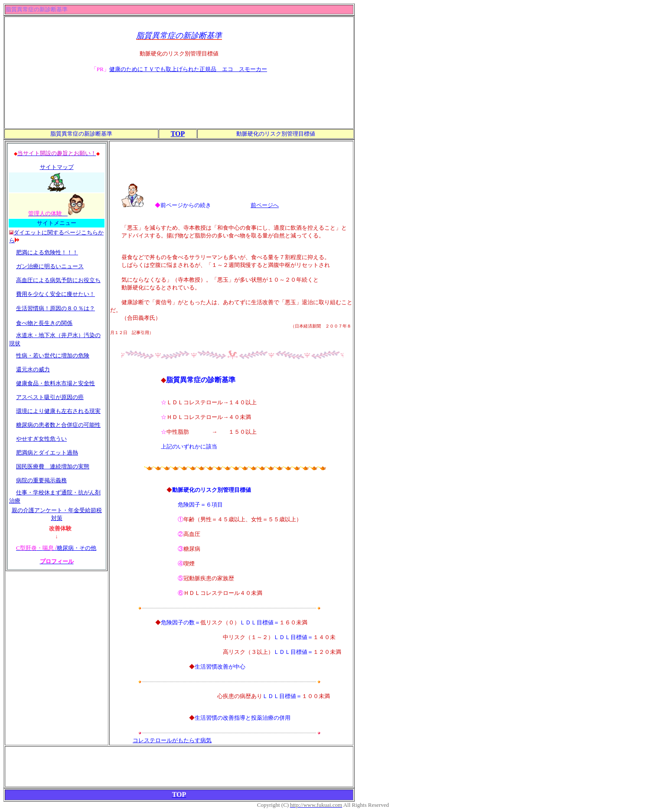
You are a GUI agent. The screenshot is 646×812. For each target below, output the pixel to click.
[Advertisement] (179, 108)
